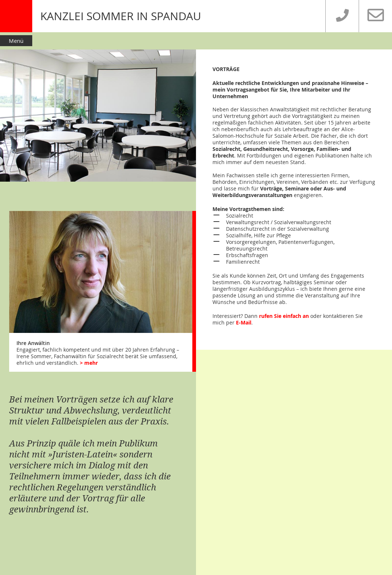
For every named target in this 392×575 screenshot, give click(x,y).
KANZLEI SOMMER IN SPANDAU (121, 16)
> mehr (89, 363)
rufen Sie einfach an (284, 316)
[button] (196, 40)
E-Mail (244, 322)
